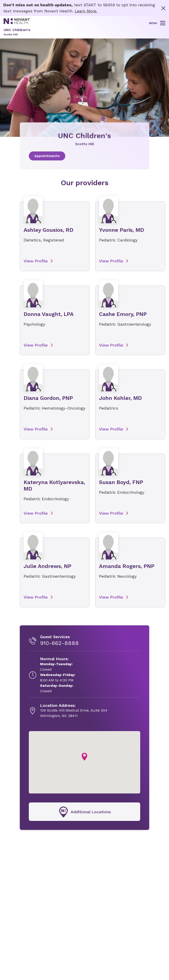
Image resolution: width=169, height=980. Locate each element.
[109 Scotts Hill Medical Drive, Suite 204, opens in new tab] (74, 715)
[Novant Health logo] (17, 22)
